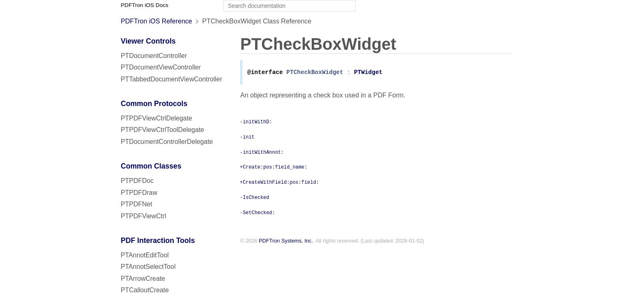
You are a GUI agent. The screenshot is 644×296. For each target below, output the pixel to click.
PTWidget (368, 73)
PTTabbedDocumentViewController (171, 79)
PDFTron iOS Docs (145, 5)
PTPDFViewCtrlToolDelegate (162, 130)
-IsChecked (254, 198)
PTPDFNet (137, 204)
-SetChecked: (258, 213)
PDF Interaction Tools (158, 240)
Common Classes (151, 166)
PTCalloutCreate (145, 290)
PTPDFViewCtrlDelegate (156, 118)
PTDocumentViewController (161, 67)
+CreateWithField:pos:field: (279, 183)
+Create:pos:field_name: (274, 167)
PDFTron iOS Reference (156, 21)
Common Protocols (154, 104)
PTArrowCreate (143, 279)
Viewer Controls (148, 41)
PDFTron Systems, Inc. (286, 242)
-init (247, 137)
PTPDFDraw (139, 193)
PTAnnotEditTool (145, 255)
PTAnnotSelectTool (148, 267)
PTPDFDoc (137, 181)
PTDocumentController (154, 56)
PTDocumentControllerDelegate (167, 142)
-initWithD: (256, 122)
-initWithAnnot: (262, 153)
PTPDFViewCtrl (144, 216)
